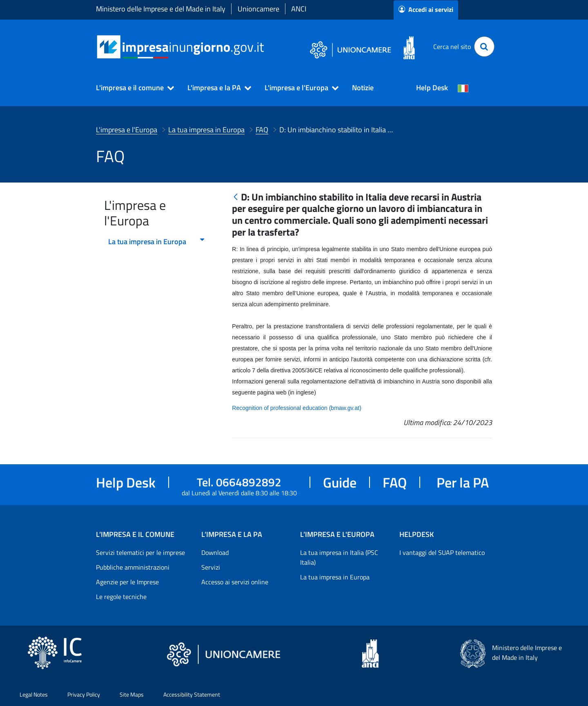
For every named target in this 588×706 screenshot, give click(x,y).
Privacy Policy (84, 694)
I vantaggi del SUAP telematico (442, 552)
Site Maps (132, 694)
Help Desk (432, 88)
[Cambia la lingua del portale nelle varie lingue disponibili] (463, 88)
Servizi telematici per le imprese (140, 552)
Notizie (363, 88)
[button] (131, 88)
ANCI (299, 9)
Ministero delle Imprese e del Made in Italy (161, 9)
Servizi (211, 567)
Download (215, 552)
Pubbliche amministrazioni (133, 567)
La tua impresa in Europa (335, 577)
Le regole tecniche (121, 597)
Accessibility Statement (192, 694)
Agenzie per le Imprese (127, 582)
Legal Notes (34, 694)
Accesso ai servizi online (235, 582)
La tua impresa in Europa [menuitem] (157, 242)
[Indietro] (236, 197)
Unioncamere (258, 9)
